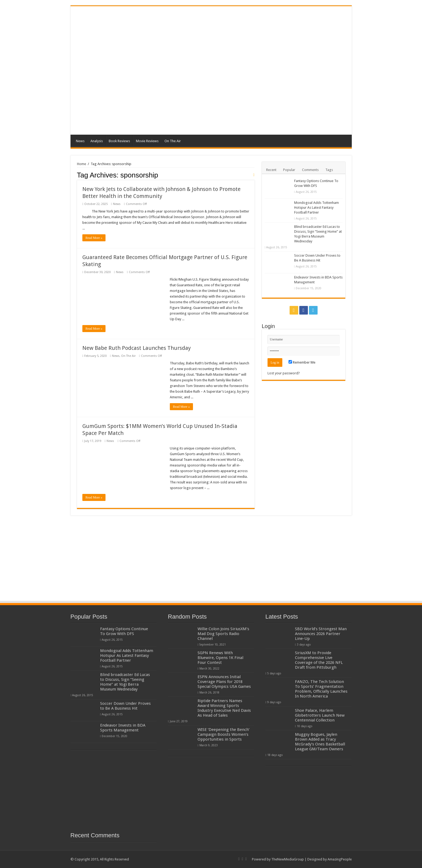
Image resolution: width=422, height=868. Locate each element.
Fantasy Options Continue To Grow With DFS (124, 631)
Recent (271, 170)
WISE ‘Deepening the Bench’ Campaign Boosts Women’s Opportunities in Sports (224, 734)
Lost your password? (284, 373)
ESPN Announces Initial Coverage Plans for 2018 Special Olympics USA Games (224, 682)
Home (82, 164)
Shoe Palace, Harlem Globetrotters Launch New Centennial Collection (320, 715)
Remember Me (302, 362)
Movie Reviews (147, 141)
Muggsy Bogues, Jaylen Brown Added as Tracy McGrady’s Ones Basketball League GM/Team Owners (320, 742)
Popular (289, 170)
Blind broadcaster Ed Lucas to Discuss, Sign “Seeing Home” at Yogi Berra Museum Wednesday (125, 682)
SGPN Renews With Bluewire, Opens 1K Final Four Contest (220, 658)
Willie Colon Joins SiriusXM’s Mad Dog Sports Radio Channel (223, 634)
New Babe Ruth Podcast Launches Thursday (137, 348)
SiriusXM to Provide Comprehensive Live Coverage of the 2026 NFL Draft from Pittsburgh (319, 660)
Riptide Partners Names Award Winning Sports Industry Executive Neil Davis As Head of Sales (224, 708)
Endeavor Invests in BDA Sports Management (123, 728)
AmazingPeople (340, 859)
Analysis (97, 141)
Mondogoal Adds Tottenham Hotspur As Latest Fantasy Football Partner (316, 208)
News (80, 141)
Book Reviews (119, 141)
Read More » (94, 238)
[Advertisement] (250, 92)
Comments (310, 170)
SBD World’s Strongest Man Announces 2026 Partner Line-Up (321, 634)
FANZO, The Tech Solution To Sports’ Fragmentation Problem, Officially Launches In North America (321, 689)
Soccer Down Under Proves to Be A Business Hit (125, 706)
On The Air (173, 141)
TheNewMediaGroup (288, 859)
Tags (329, 170)
